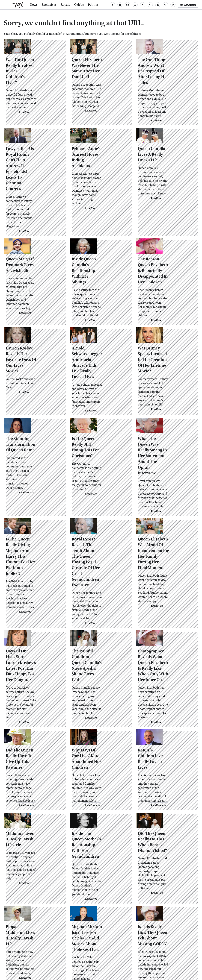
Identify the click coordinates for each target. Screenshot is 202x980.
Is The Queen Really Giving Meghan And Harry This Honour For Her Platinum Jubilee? (33, 519)
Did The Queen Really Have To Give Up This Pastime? (33, 705)
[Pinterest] (150, 5)
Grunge (90, 958)
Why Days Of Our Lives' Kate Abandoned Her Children (100, 705)
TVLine (54, 958)
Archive (96, 937)
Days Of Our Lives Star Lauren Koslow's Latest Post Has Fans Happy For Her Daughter (34, 615)
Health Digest (105, 958)
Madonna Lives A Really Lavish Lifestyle (30, 785)
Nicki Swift (141, 958)
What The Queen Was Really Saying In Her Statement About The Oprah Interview (166, 430)
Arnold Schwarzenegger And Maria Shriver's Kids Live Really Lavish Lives (101, 345)
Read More (53, 117)
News (34, 5)
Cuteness (67, 958)
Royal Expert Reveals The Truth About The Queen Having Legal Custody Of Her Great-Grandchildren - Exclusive (101, 521)
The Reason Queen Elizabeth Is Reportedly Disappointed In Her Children (167, 260)
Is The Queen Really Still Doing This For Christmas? (99, 427)
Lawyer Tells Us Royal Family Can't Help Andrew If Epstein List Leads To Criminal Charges (35, 171)
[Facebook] (112, 5)
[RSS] (173, 5)
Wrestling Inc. (171, 958)
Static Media (83, 943)
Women (155, 958)
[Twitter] (135, 5)
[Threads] (165, 5)
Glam (79, 958)
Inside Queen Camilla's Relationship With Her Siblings (95, 260)
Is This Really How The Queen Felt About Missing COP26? (164, 877)
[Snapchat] (158, 5)
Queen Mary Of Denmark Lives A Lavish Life (32, 257)
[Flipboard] (143, 5)
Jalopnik (42, 958)
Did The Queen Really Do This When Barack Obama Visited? (165, 787)
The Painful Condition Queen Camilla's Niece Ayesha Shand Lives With (97, 613)
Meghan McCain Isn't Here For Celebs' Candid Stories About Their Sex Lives (99, 877)
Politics (93, 5)
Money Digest (124, 958)
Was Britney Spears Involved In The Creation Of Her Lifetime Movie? (166, 345)
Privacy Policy (113, 937)
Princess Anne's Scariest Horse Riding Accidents (97, 166)
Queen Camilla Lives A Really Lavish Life (161, 166)
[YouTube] (120, 5)
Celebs (79, 5)
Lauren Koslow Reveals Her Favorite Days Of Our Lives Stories (33, 345)
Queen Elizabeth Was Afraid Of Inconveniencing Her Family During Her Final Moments (166, 519)
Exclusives (49, 5)
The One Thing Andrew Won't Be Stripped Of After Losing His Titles (165, 83)
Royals (65, 5)
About (84, 937)
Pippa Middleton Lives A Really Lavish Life (31, 874)
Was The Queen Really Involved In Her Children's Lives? (32, 83)
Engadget (28, 958)
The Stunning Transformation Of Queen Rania (32, 430)
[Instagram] (128, 5)
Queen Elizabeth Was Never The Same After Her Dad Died (99, 83)
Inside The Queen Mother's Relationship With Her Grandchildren (99, 787)
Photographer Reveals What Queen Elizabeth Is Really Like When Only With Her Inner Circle (166, 615)
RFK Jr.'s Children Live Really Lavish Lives (167, 705)
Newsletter (188, 5)
